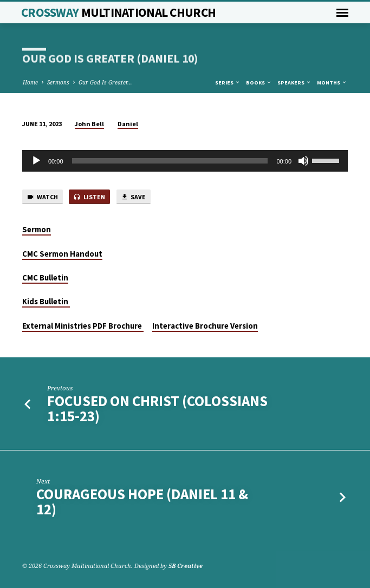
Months (332, 83)
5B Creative (186, 566)
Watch (42, 197)
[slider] (170, 161)
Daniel (128, 124)
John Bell (89, 124)
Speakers (294, 83)
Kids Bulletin (46, 302)
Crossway (118, 12)
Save (133, 197)
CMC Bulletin (45, 278)
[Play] (36, 161)
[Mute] (303, 161)
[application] (185, 161)
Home (30, 82)
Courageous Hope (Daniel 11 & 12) (142, 502)
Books (259, 83)
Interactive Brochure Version (205, 326)
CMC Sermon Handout (62, 254)
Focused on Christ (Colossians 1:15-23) (157, 409)
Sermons (58, 82)
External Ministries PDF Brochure (83, 326)
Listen (89, 197)
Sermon (37, 230)
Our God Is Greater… (105, 82)
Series (228, 83)
